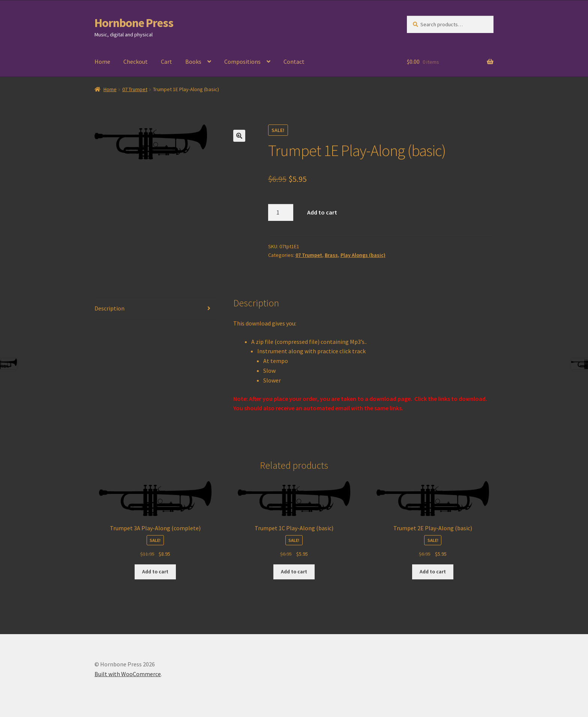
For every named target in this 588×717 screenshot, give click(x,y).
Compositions (242, 61)
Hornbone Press (134, 23)
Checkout (136, 61)
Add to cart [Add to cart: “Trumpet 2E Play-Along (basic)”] (433, 571)
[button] (239, 136)
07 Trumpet (135, 89)
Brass (331, 255)
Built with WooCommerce (128, 674)
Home (102, 61)
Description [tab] (109, 308)
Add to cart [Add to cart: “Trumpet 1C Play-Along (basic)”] (294, 571)
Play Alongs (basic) (363, 255)
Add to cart (322, 212)
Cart (166, 61)
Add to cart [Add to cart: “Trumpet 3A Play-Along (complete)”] (155, 571)
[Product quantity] (281, 213)
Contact (294, 61)
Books (193, 61)
